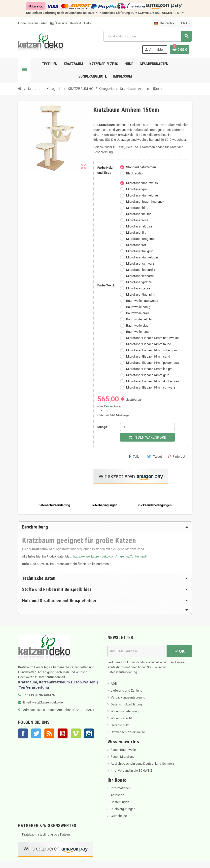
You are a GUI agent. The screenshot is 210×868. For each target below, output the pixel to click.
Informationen (121, 788)
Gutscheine (119, 816)
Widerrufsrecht (121, 718)
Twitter (36, 733)
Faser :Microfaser (123, 757)
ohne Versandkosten (110, 406)
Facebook (23, 733)
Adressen (117, 795)
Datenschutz (120, 725)
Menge (102, 427)
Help (87, 23)
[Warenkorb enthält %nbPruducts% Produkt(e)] (180, 50)
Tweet (155, 456)
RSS (49, 733)
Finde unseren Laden (33, 23)
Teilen (135, 456)
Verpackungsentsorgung (128, 697)
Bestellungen (120, 802)
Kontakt (76, 23)
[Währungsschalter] (185, 23)
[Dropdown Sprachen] (164, 23)
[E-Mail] (137, 651)
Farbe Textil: (106, 285)
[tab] (105, 527)
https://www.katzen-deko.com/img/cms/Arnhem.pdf (110, 556)
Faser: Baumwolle (123, 750)
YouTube (63, 733)
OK (179, 651)
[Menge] (147, 427)
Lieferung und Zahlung (126, 690)
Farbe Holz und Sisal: (105, 170)
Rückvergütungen (123, 809)
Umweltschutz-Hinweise (128, 732)
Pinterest (176, 456)
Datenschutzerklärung (126, 704)
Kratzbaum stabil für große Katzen (46, 834)
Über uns (59, 23)
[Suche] (147, 36)
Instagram (89, 733)
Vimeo (76, 733)
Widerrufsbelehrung (125, 711)
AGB (114, 684)
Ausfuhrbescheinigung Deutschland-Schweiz (142, 764)
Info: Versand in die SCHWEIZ (132, 770)
